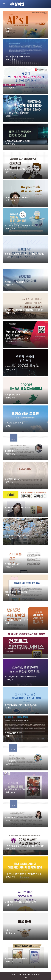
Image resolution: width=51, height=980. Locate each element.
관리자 (26, 977)
